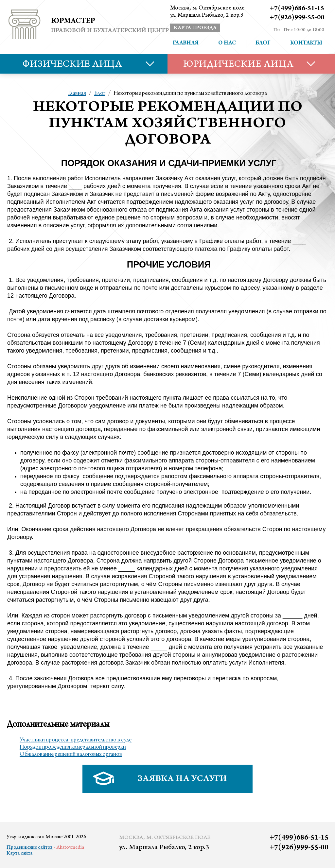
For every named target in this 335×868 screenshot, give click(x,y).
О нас (227, 43)
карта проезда (195, 28)
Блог (263, 43)
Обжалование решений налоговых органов (71, 755)
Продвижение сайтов (30, 848)
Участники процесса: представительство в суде (76, 740)
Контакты (306, 43)
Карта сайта (19, 854)
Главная (186, 43)
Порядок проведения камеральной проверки (73, 747)
